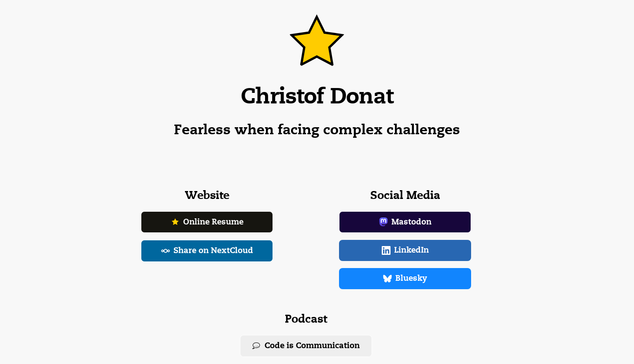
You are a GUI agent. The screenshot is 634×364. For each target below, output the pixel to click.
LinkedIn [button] (405, 250)
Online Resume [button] (207, 222)
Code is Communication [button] (306, 346)
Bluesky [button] (405, 278)
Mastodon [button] (405, 222)
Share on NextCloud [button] (207, 250)
